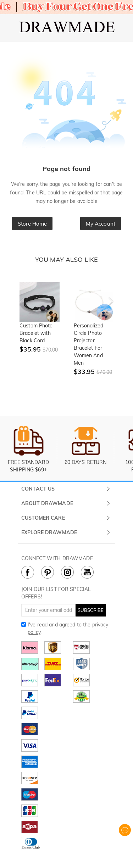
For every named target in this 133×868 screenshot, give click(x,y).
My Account (101, 224)
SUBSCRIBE (91, 610)
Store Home (32, 224)
